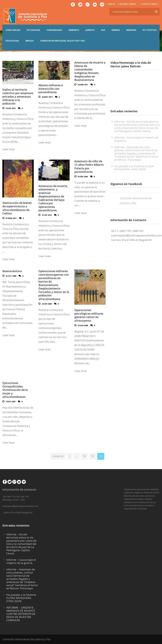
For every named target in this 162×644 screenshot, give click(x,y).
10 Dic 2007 (11, 402)
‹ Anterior (58, 456)
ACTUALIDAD (33, 30)
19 (93, 456)
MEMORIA (131, 30)
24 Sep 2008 (47, 304)
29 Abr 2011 (83, 85)
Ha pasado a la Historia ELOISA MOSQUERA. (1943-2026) (134, 168)
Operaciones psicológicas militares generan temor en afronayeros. (89, 315)
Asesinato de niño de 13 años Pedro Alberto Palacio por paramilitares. (89, 166)
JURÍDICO (90, 30)
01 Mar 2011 (11, 218)
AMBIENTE (74, 30)
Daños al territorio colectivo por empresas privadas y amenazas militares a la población (18, 97)
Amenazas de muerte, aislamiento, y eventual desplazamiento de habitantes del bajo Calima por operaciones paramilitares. (53, 198)
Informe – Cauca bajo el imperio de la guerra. (136, 139)
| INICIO (111, 4)
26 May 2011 (47, 97)
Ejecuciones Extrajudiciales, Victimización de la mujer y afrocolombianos (15, 390)
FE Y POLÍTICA (150, 30)
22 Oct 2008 (11, 276)
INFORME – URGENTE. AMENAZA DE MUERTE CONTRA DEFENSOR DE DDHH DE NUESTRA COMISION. (21, 614)
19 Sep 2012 (11, 108)
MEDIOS (30, 41)
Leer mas (8, 149)
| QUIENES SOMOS (127, 4)
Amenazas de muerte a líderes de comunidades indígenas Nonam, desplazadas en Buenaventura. (90, 71)
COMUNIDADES (54, 30)
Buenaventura (12, 271)
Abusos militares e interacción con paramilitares (51, 89)
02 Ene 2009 (83, 177)
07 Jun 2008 (83, 325)
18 (84, 456)
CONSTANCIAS (13, 30)
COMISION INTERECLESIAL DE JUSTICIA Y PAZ (63, 41)
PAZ (103, 30)
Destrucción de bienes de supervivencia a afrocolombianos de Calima (17, 208)
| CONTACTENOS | (150, 4)
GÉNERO (116, 30)
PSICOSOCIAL (12, 41)
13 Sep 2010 (47, 215)
